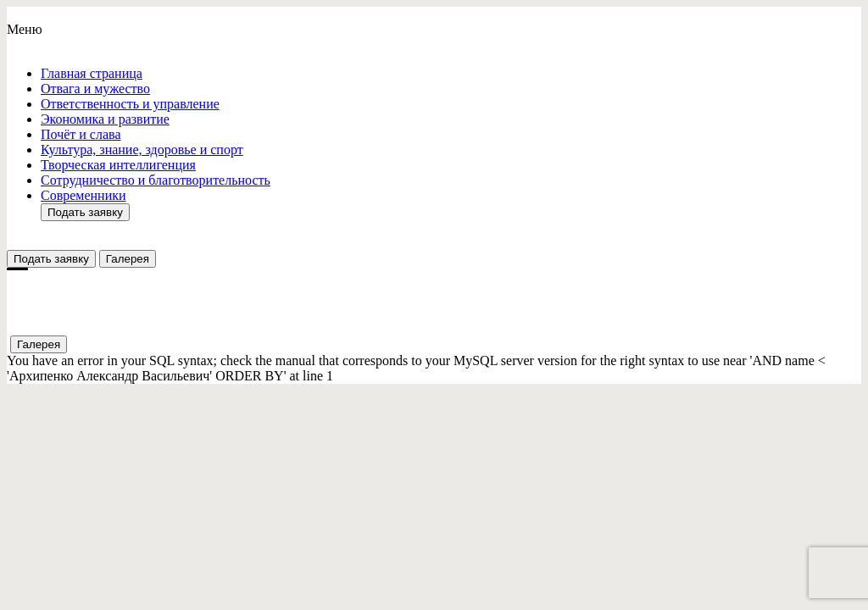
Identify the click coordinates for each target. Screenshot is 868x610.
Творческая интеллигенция (118, 165)
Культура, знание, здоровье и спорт (142, 150)
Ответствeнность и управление (130, 104)
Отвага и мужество (95, 89)
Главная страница (92, 73)
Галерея (128, 259)
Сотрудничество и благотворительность (156, 180)
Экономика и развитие (105, 119)
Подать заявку (85, 212)
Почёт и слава (81, 134)
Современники (83, 195)
